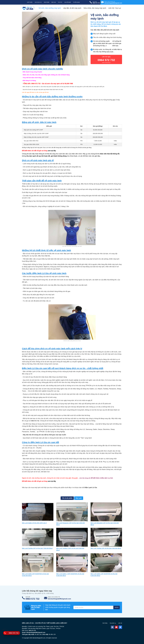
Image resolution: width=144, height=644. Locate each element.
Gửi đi (116, 609)
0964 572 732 (36, 84)
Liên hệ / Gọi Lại (115, 8)
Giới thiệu (30, 2)
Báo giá (54, 2)
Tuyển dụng (76, 2)
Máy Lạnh (80, 499)
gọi (87, 155)
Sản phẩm (47, 2)
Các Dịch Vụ (38, 2)
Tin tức (60, 2)
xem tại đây (52, 151)
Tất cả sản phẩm (67, 499)
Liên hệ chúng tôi (86, 479)
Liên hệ (120, 624)
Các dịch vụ (112, 624)
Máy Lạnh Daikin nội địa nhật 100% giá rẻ (36, 524)
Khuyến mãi (68, 2)
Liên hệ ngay (106, 60)
